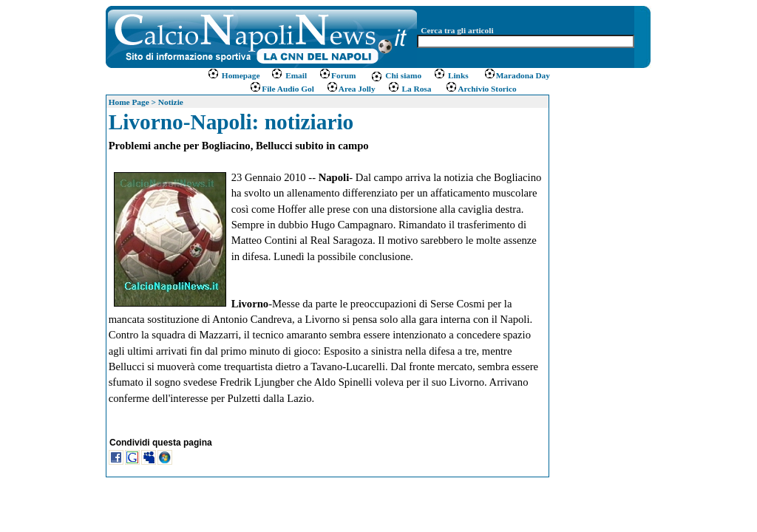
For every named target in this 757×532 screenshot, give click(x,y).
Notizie (171, 102)
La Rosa (410, 89)
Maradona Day (517, 75)
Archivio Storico (479, 89)
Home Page (129, 102)
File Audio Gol (282, 89)
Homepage (234, 75)
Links (451, 75)
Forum (337, 75)
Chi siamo (396, 75)
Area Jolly (351, 89)
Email (289, 75)
